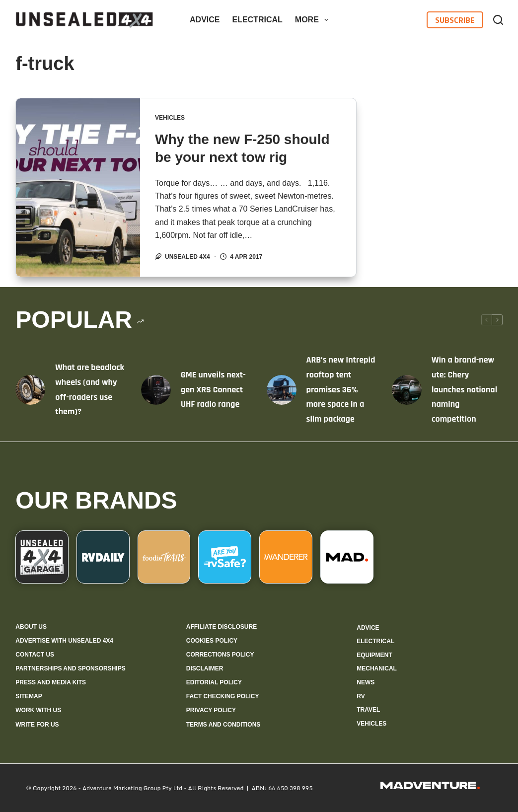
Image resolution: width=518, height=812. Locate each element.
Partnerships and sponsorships (70, 668)
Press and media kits (51, 682)
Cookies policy (212, 641)
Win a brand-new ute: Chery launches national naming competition (464, 389)
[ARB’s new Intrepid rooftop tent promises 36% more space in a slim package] (282, 390)
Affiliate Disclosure (222, 627)
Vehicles (170, 118)
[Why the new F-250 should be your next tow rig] (78, 187)
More (314, 20)
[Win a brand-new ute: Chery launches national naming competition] (407, 390)
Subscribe (455, 20)
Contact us (35, 655)
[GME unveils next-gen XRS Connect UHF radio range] (156, 390)
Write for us (37, 725)
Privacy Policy (211, 710)
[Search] (498, 20)
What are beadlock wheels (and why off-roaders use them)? (90, 389)
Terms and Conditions (223, 725)
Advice (205, 20)
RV (361, 696)
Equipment (374, 655)
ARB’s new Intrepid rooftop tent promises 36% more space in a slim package (341, 389)
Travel (368, 710)
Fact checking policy (223, 696)
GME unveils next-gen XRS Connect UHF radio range (213, 389)
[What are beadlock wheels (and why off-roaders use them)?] (30, 390)
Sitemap (29, 696)
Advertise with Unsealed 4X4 (64, 641)
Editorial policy (214, 682)
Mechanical (377, 668)
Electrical (257, 20)
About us (31, 627)
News (366, 682)
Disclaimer (205, 668)
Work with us (38, 710)
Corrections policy (220, 655)
